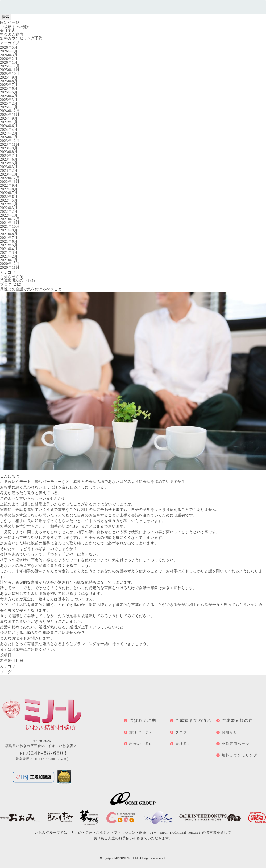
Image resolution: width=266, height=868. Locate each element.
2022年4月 (9, 204)
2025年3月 (9, 100)
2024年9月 (9, 118)
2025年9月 (9, 77)
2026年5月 (9, 48)
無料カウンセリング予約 (21, 38)
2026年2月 (9, 59)
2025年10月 (10, 74)
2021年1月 (9, 260)
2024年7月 (9, 122)
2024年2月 (9, 133)
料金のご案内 (12, 34)
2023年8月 (9, 152)
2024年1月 (9, 137)
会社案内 (8, 31)
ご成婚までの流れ (15, 27)
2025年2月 (9, 103)
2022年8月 (9, 189)
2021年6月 (9, 241)
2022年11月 (10, 182)
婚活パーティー (143, 732)
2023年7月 (9, 156)
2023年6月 (9, 159)
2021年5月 (9, 245)
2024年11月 (10, 115)
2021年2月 (9, 256)
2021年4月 (9, 249)
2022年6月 (9, 197)
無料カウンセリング (240, 755)
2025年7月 (9, 85)
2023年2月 (9, 171)
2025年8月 (9, 81)
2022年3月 (9, 208)
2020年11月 (10, 268)
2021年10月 (10, 227)
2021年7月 (9, 238)
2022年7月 (9, 193)
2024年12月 (10, 111)
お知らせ (8, 277)
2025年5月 (9, 92)
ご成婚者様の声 (14, 281)
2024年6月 (9, 126)
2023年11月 (10, 144)
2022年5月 (9, 200)
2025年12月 (10, 66)
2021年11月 (10, 223)
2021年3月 (9, 253)
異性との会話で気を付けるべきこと (31, 289)
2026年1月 (9, 62)
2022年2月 (9, 212)
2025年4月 (9, 96)
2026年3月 (9, 55)
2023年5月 (9, 163)
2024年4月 (9, 130)
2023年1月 (9, 174)
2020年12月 (10, 264)
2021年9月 (9, 230)
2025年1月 (9, 107)
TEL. (42, 753)
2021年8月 (9, 234)
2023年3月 (9, 167)
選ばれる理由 (143, 720)
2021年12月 (10, 219)
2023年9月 (9, 148)
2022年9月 (9, 186)
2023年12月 (10, 141)
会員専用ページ (236, 744)
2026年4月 (9, 51)
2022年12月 (10, 178)
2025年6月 (9, 89)
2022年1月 (9, 215)
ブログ (6, 284)
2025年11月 (10, 70)
